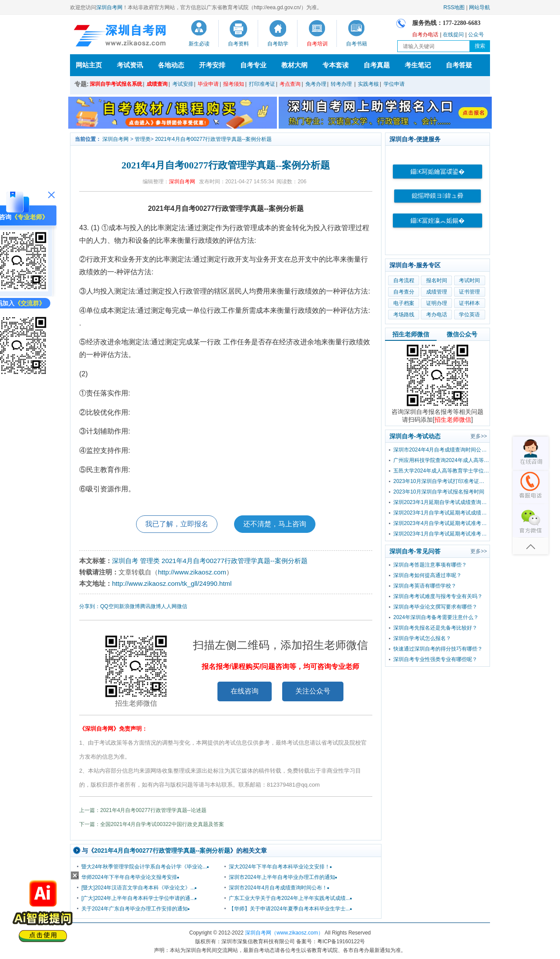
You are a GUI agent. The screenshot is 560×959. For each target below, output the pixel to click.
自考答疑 (459, 65)
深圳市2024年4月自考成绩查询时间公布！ (278, 888)
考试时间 (469, 280)
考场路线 (404, 315)
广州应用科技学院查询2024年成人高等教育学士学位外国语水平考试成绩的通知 (441, 460)
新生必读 (199, 44)
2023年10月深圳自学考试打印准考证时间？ (441, 481)
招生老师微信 (411, 334)
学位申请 (394, 84)
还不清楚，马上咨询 (275, 524)
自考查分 (404, 292)
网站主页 (89, 65)
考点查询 (290, 84)
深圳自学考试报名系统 (116, 84)
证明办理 (437, 303)
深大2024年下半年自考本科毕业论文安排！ (279, 867)
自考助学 (278, 44)
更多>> (479, 436)
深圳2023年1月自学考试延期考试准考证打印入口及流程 (441, 534)
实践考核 (368, 84)
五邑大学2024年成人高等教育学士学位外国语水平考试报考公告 (441, 471)
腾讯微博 (150, 606)
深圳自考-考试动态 (415, 436)
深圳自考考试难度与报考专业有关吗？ (438, 596)
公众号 (476, 35)
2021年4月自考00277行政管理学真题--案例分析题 (213, 139)
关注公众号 (313, 691)
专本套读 (336, 65)
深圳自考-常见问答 (415, 551)
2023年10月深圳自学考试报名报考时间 (439, 492)
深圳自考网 (109, 7)
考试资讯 (130, 65)
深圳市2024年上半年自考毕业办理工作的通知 (282, 877)
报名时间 (437, 280)
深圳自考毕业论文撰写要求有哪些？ (435, 607)
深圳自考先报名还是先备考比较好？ (435, 628)
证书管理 (469, 292)
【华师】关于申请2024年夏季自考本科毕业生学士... (289, 909)
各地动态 (171, 65)
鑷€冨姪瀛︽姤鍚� (437, 221)
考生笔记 (418, 65)
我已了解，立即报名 (177, 524)
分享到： (90, 606)
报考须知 (234, 84)
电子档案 (404, 303)
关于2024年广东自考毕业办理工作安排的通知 (135, 909)
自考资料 (238, 44)
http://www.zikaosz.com (192, 572)
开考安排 (212, 65)
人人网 (169, 606)
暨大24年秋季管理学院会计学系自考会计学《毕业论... (144, 867)
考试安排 (183, 84)
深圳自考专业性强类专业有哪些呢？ (435, 659)
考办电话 (437, 315)
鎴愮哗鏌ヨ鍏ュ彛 (437, 196)
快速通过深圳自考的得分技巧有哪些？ (438, 649)
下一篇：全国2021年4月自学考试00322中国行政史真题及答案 (152, 824)
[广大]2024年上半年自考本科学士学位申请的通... (138, 898)
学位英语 (469, 315)
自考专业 (253, 65)
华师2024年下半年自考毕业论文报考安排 (129, 877)
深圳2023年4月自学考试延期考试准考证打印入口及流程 (441, 523)
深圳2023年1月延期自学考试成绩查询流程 (441, 502)
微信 (182, 606)
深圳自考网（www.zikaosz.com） (284, 933)
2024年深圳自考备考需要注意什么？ (436, 617)
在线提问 (453, 35)
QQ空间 (110, 606)
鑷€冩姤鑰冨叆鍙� (437, 172)
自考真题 (377, 65)
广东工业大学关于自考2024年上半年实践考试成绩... (289, 898)
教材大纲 (294, 65)
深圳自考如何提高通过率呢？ (427, 575)
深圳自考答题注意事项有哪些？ (430, 565)
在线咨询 (245, 691)
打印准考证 (262, 84)
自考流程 (404, 280)
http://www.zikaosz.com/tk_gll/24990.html (172, 583)
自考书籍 (357, 44)
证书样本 (469, 303)
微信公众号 (462, 334)
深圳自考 (125, 561)
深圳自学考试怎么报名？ (422, 638)
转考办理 (341, 84)
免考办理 (316, 84)
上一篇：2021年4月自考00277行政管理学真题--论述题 (143, 810)
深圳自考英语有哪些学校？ (425, 586)
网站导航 (479, 7)
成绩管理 (437, 292)
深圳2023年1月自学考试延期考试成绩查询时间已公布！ (441, 513)
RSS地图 (454, 7)
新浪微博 (129, 606)
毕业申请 (208, 84)
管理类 (143, 139)
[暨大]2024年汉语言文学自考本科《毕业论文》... (138, 888)
